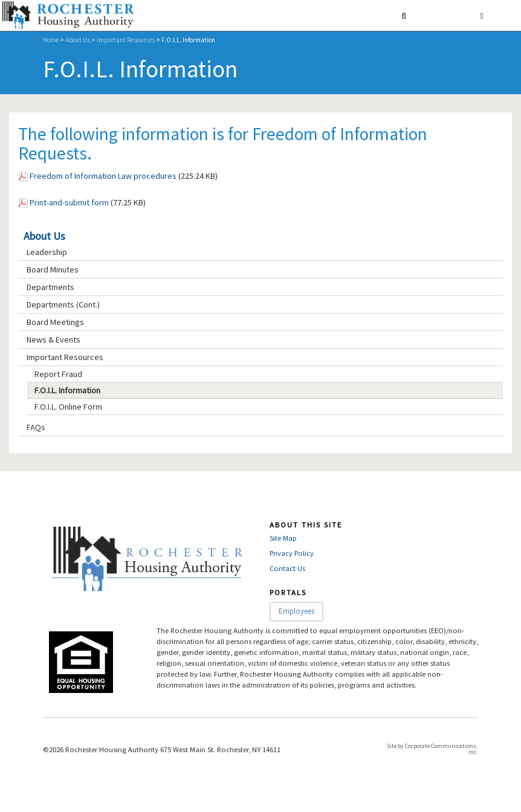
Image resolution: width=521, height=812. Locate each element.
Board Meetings (55, 322)
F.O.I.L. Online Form (68, 407)
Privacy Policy (292, 553)
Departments (50, 287)
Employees (296, 611)
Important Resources (126, 40)
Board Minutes (53, 269)
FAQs (36, 427)
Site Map (283, 538)
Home (51, 40)
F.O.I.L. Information (67, 390)
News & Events (53, 340)
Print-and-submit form (69, 202)
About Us (78, 40)
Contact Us (287, 568)
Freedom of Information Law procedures (103, 176)
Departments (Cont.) (63, 304)
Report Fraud (58, 374)
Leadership (47, 252)
